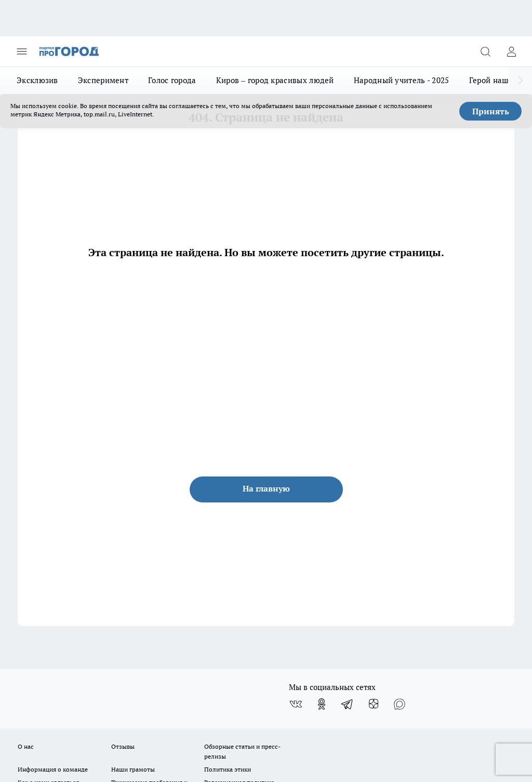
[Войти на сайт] (511, 51)
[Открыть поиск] (485, 51)
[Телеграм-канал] (348, 704)
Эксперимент (103, 80)
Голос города (172, 80)
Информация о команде (53, 769)
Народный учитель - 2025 (402, 80)
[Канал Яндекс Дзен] (374, 704)
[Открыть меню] (22, 51)
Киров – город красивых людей (275, 80)
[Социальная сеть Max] (400, 704)
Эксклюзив (37, 80)
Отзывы (123, 746)
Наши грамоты (133, 769)
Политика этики (228, 769)
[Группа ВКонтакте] (296, 704)
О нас (26, 746)
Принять (491, 111)
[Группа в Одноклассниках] (322, 704)
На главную (266, 488)
